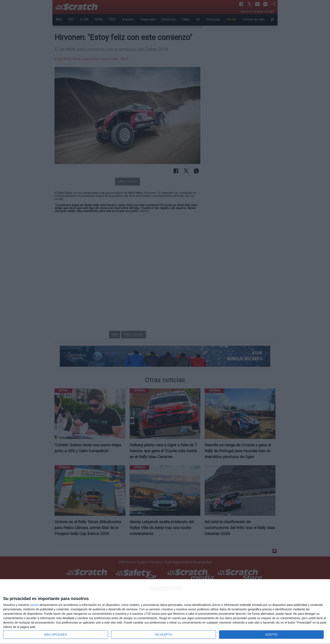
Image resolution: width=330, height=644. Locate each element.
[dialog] (165, 612)
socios (34, 605)
